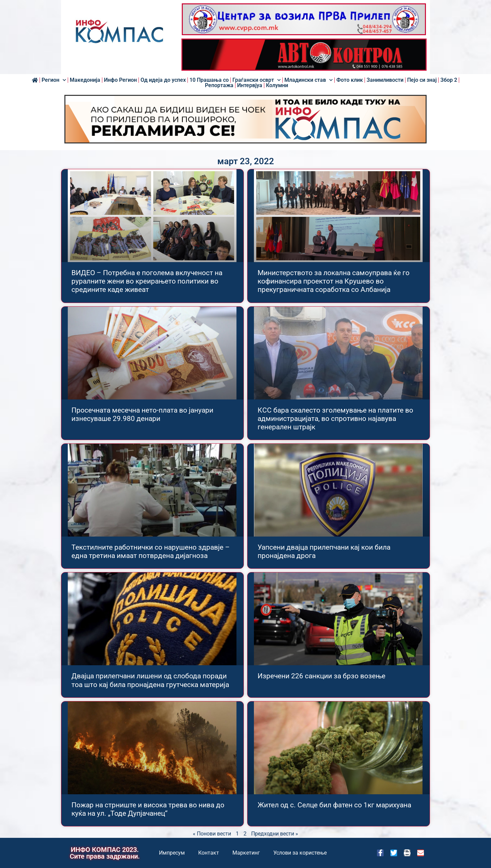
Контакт (209, 853)
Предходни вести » (275, 834)
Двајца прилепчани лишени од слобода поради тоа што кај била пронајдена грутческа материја (150, 680)
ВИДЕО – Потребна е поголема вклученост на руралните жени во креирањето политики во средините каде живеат (147, 281)
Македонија (85, 80)
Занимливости (385, 80)
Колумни (277, 85)
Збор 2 (449, 80)
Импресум (172, 853)
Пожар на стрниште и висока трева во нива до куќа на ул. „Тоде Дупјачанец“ (148, 809)
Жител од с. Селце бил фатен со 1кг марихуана (334, 805)
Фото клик (350, 80)
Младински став (309, 80)
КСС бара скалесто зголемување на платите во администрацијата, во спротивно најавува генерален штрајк (335, 419)
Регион (54, 80)
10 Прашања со (209, 80)
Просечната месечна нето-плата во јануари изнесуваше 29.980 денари (142, 414)
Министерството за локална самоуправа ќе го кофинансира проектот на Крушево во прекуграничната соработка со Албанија (334, 281)
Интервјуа (250, 85)
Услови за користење (300, 853)
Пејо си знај (422, 80)
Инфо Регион (120, 80)
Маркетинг (246, 853)
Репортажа (219, 85)
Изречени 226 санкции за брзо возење (321, 676)
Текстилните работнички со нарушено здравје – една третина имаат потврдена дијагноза (151, 551)
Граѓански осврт (257, 80)
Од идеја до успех (163, 80)
